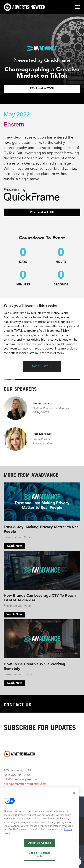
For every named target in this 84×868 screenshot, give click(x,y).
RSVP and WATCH (42, 89)
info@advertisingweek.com (22, 780)
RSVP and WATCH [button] (42, 366)
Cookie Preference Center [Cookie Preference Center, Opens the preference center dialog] (39, 855)
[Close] (74, 793)
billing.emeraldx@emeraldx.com (25, 784)
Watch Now (14, 546)
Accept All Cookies (40, 843)
